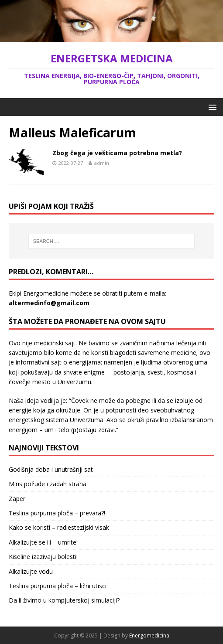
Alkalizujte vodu (31, 571)
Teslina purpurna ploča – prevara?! (57, 513)
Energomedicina (149, 635)
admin (102, 163)
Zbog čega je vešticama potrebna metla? (117, 153)
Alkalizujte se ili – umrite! (43, 542)
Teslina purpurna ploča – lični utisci (58, 586)
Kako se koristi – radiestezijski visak (59, 527)
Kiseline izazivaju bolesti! (43, 557)
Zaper (17, 499)
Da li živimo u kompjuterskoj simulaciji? (64, 600)
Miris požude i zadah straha (48, 484)
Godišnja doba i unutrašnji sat (51, 469)
